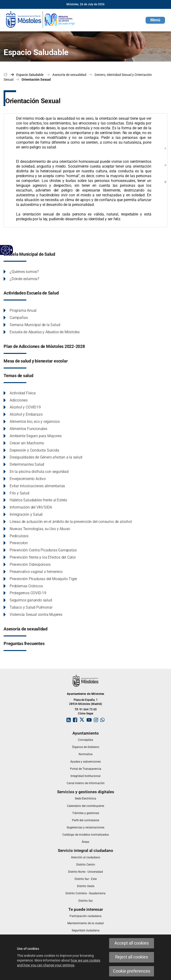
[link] (41, 19)
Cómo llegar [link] (86, 714)
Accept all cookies (132, 943)
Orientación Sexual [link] (36, 79)
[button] (155, 20)
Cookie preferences (132, 971)
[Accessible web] (5, 250)
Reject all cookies (132, 957)
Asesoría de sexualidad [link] (69, 75)
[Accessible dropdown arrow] (10, 250)
